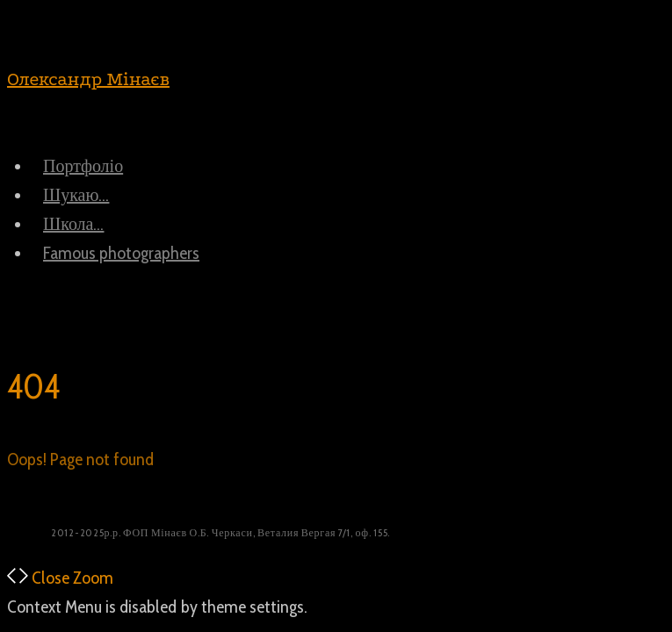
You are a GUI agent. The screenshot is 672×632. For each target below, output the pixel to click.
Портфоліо (83, 166)
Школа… (73, 224)
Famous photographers (121, 253)
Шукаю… (76, 195)
